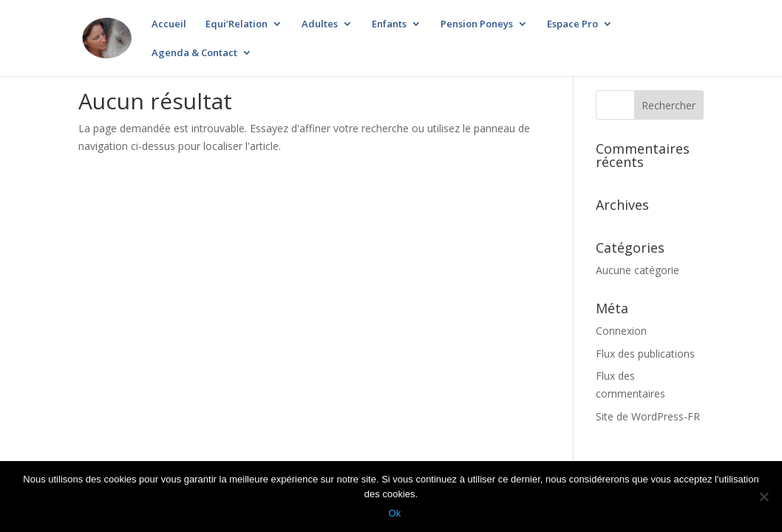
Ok (395, 513)
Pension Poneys (477, 24)
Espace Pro (572, 24)
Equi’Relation (237, 24)
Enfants (389, 24)
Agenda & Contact (194, 53)
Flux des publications (645, 354)
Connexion (621, 331)
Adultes (320, 24)
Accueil (169, 24)
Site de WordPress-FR (648, 416)
